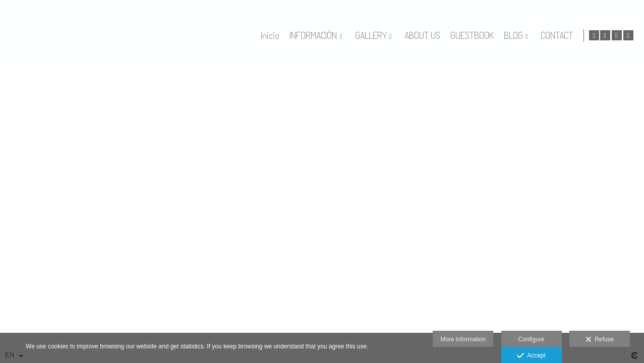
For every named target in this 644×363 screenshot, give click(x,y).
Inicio (291, 36)
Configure (532, 339)
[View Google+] (605, 35)
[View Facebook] (617, 35)
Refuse (600, 340)
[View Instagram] (628, 35)
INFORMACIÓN (334, 36)
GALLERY (392, 36)
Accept (531, 356)
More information (463, 339)
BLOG (534, 36)
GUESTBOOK (493, 36)
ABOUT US (443, 36)
